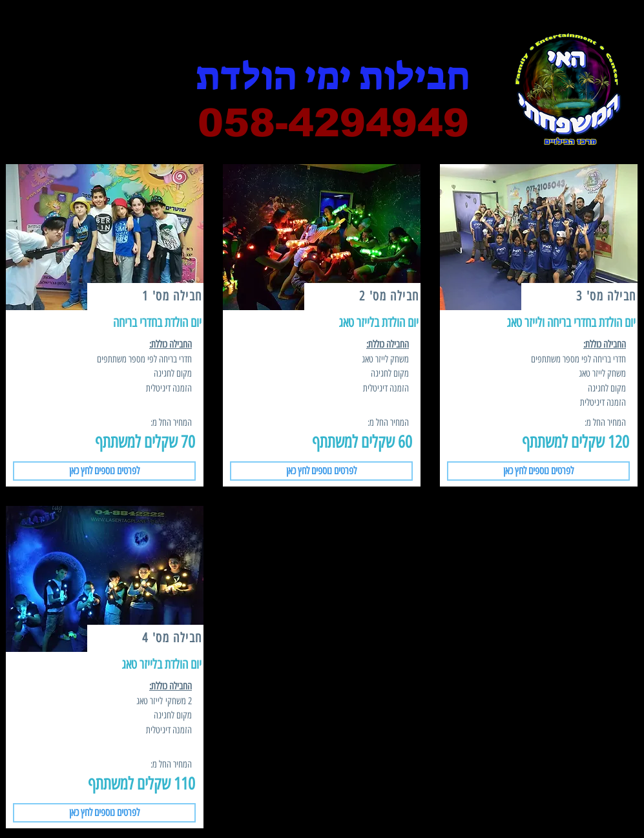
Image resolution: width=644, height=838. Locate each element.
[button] (104, 471)
